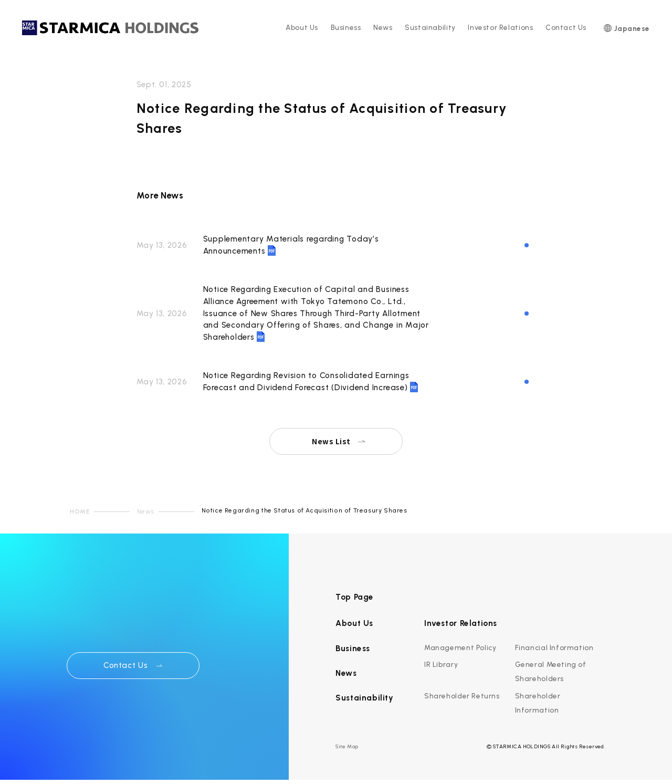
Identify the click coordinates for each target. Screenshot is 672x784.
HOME (80, 511)
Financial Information (554, 647)
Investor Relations (500, 27)
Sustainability (430, 27)
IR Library (441, 664)
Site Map (347, 746)
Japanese (632, 28)
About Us (302, 27)
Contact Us (566, 27)
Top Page (355, 597)
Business (346, 27)
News (383, 27)
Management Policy (460, 647)
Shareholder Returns (462, 696)
